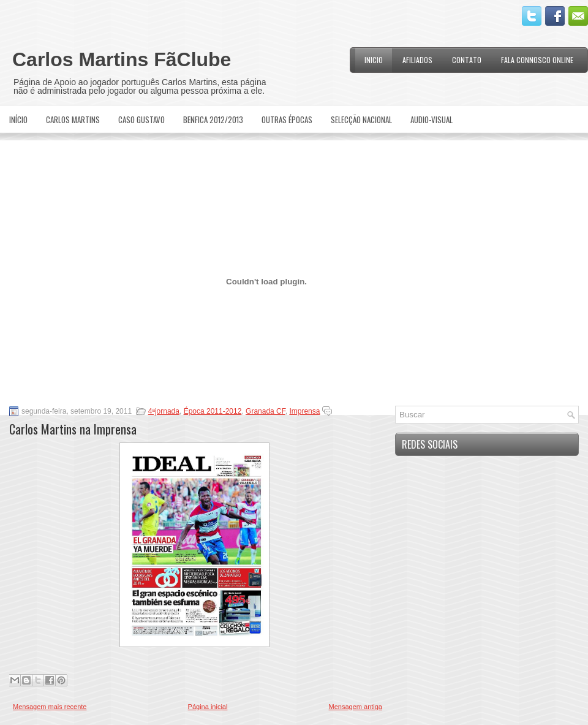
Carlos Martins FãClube (122, 59)
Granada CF (266, 411)
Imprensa (304, 411)
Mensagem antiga (356, 707)
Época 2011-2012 (213, 411)
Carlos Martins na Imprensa (73, 429)
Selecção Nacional (361, 120)
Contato (467, 60)
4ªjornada (164, 411)
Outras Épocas (287, 120)
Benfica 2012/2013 (213, 120)
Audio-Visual (432, 120)
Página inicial (208, 707)
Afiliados (417, 60)
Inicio (374, 60)
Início (18, 120)
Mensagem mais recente (50, 707)
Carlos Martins (73, 120)
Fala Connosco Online (537, 60)
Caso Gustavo (141, 120)
